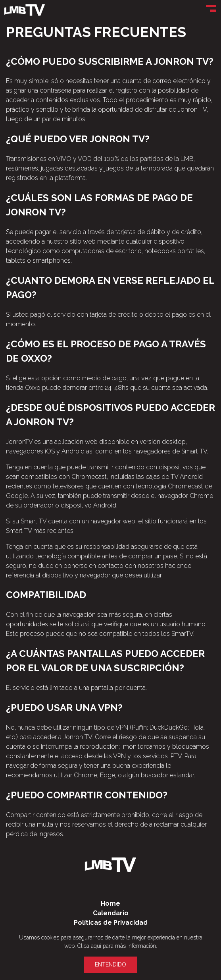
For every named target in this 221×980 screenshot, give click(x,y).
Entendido (110, 965)
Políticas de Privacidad (111, 923)
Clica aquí (89, 946)
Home (110, 903)
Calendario (111, 913)
